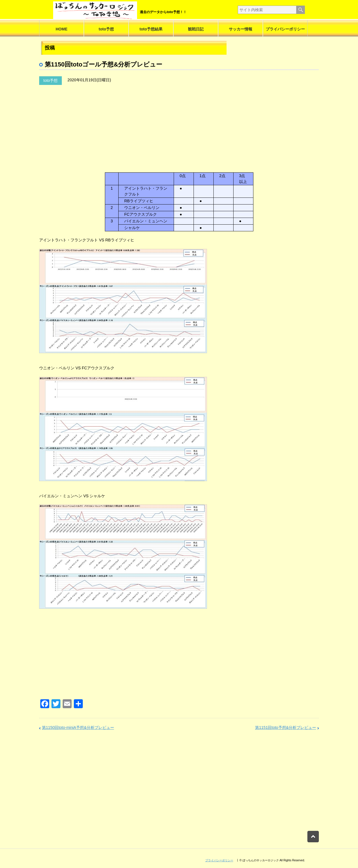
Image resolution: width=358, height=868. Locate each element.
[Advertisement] (127, 135)
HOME (62, 29)
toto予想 (106, 29)
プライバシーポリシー (285, 29)
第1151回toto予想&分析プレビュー (286, 727)
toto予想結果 (151, 29)
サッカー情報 (241, 29)
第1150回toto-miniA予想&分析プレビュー (78, 727)
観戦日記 (196, 29)
